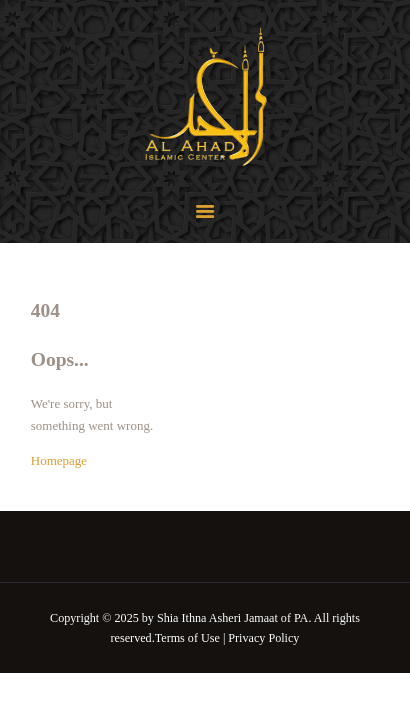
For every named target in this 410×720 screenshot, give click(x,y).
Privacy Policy (263, 638)
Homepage (59, 460)
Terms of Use (187, 638)
